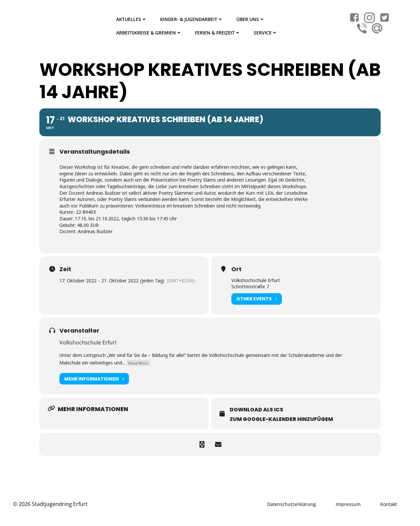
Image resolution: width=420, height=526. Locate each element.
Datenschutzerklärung (292, 504)
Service (266, 33)
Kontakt (389, 504)
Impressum (348, 504)
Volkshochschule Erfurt (88, 342)
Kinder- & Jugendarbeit (192, 19)
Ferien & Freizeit (218, 33)
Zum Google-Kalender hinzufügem (281, 419)
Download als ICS (256, 410)
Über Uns (251, 19)
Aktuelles (132, 19)
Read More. (139, 363)
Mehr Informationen (94, 379)
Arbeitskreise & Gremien (149, 33)
